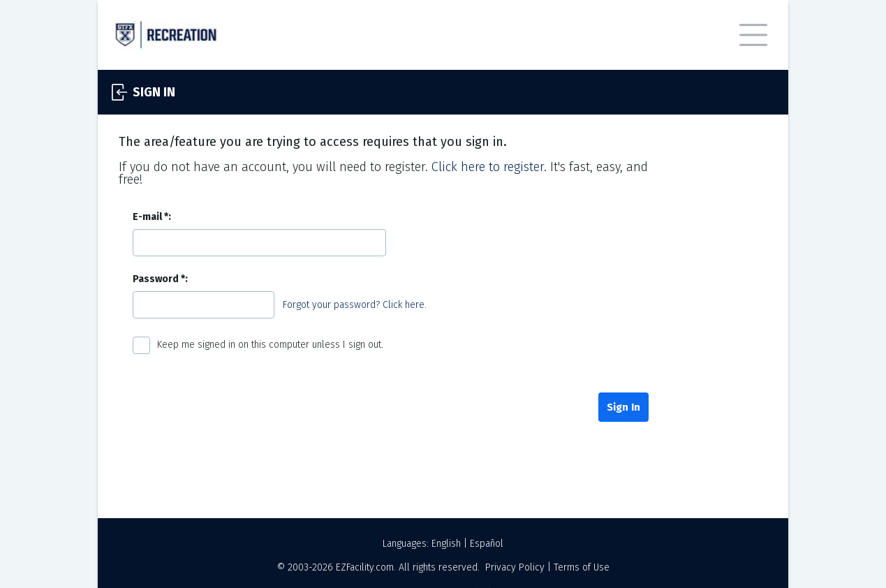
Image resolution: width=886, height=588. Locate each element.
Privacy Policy (515, 567)
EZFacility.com (365, 567)
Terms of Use (582, 567)
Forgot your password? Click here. (355, 305)
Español (487, 544)
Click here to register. (489, 167)
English (446, 544)
